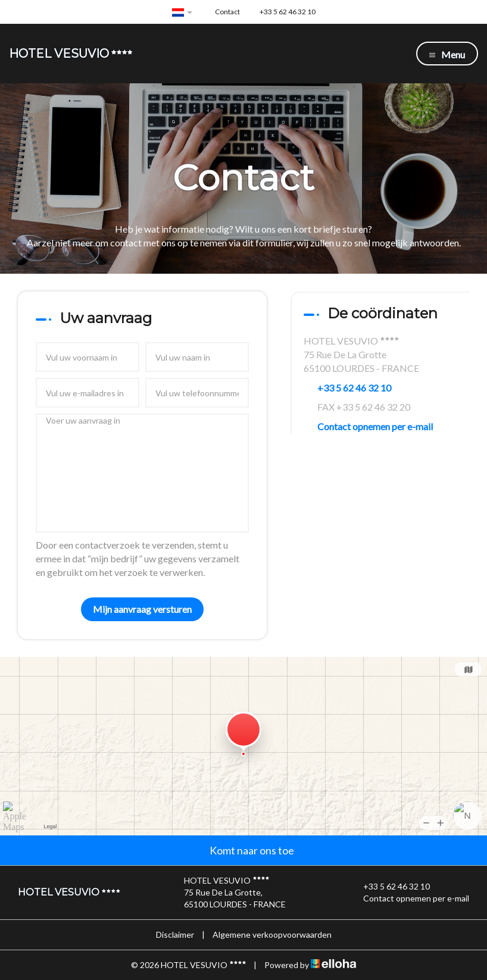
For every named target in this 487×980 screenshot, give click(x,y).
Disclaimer (175, 934)
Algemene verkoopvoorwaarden (272, 934)
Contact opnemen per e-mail (375, 426)
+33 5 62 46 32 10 (390, 887)
